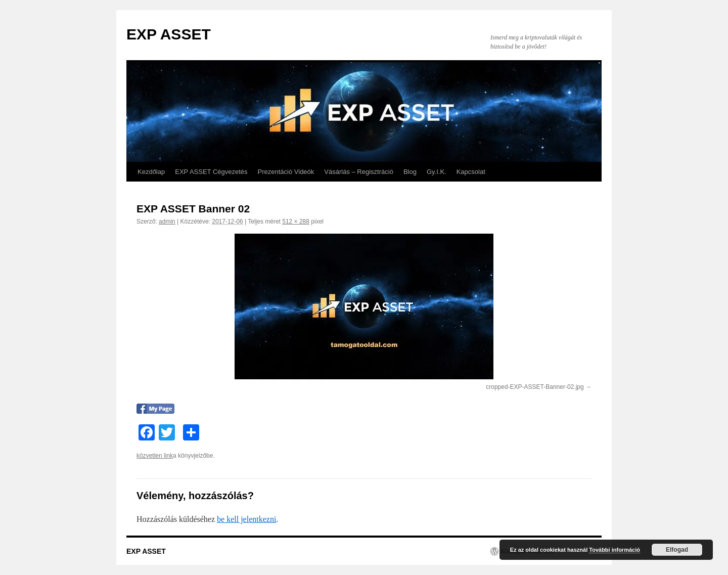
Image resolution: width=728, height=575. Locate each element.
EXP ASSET (169, 34)
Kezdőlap (151, 172)
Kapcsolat (471, 172)
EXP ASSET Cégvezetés (211, 172)
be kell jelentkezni (246, 519)
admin (167, 222)
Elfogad (677, 550)
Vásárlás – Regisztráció (359, 172)
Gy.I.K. (437, 172)
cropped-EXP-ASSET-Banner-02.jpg (535, 387)
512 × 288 (296, 222)
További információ (615, 550)
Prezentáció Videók (286, 172)
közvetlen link (155, 456)
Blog (410, 172)
